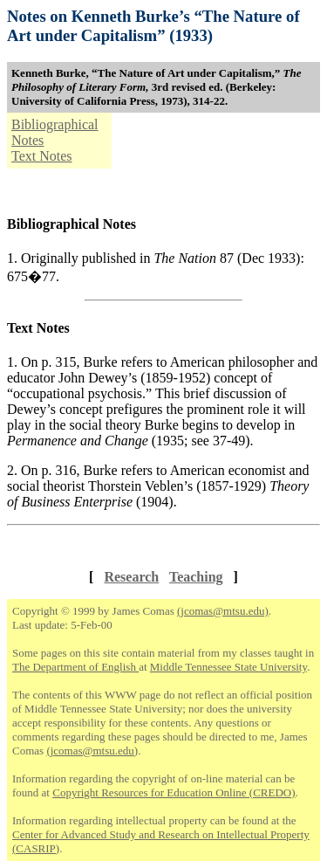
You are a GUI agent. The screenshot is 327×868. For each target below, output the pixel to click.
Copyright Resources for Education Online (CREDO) (174, 792)
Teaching (196, 577)
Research (131, 577)
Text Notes (42, 156)
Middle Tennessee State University (228, 667)
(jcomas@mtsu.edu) (223, 611)
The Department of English (75, 667)
